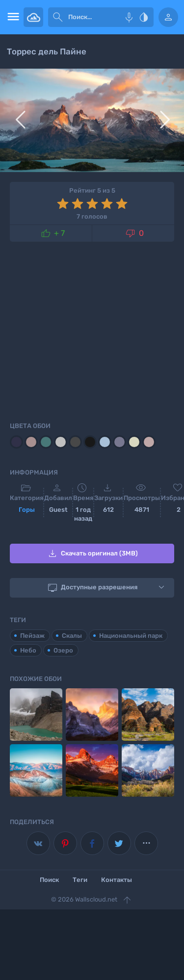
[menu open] (12, 17)
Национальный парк (131, 636)
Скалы (72, 636)
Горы (27, 510)
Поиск (49, 880)
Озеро (63, 650)
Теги (80, 880)
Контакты (117, 880)
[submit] (58, 17)
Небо (28, 650)
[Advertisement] (92, 330)
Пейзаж (32, 636)
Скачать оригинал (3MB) (92, 553)
